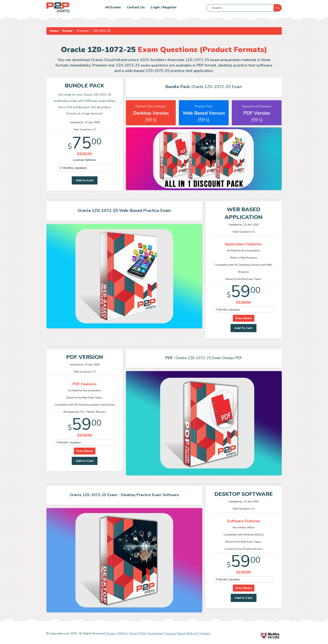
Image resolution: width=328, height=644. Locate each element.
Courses (170, 633)
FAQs (143, 633)
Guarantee (156, 633)
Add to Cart (85, 180)
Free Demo (244, 318)
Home (54, 31)
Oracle (67, 31)
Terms (133, 633)
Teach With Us (187, 633)
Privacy (111, 633)
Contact (205, 633)
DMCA (122, 633)
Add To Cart (243, 328)
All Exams (113, 7)
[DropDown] (85, 168)
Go (278, 8)
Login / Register (164, 7)
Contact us (136, 7)
